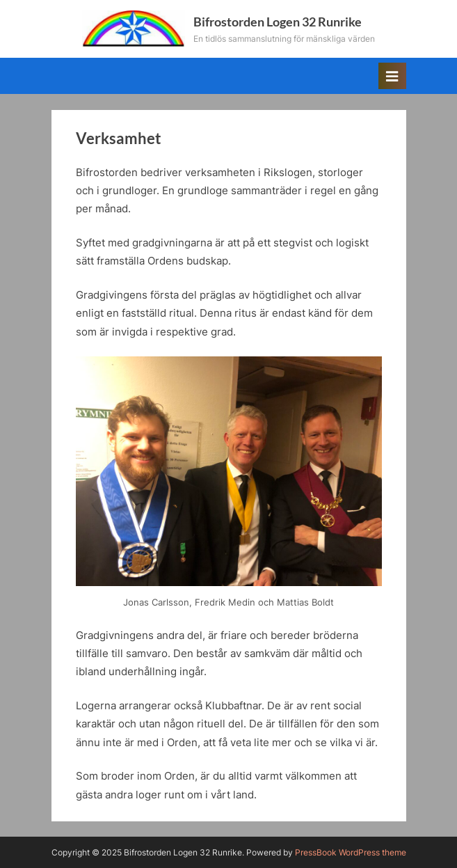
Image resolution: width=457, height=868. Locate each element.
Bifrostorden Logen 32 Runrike (278, 22)
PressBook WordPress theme (351, 852)
